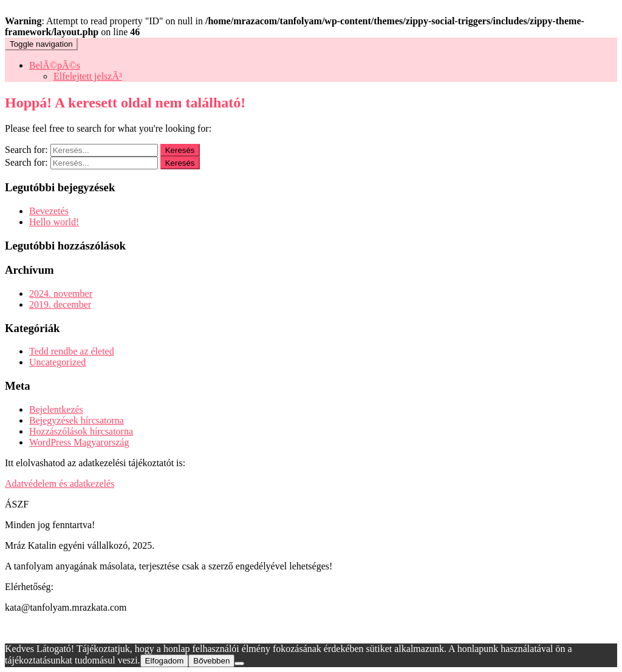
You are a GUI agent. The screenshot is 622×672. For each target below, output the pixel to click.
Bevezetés (49, 211)
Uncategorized (57, 362)
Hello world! (54, 222)
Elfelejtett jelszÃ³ (88, 76)
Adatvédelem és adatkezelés (60, 484)
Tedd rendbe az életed (72, 351)
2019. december (60, 304)
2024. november (61, 294)
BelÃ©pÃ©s (55, 65)
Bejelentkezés (56, 409)
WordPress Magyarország (79, 442)
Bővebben (211, 661)
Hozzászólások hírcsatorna (81, 431)
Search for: (26, 150)
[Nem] (239, 664)
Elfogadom (165, 661)
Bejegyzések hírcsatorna (77, 420)
